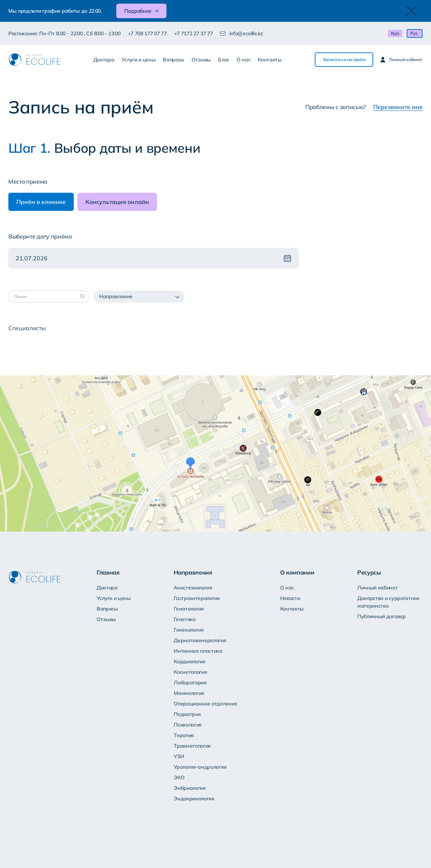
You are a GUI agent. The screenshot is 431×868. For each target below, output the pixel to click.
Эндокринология (194, 799)
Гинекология (189, 630)
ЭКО (179, 777)
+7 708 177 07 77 (147, 33)
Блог (224, 60)
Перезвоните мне (398, 107)
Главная (108, 572)
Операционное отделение (205, 704)
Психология (188, 725)
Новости (290, 598)
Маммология (189, 693)
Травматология (192, 746)
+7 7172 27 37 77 (194, 33)
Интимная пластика (198, 651)
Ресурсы (369, 572)
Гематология (189, 609)
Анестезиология (193, 588)
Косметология (190, 672)
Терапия (184, 735)
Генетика (185, 619)
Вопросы (174, 60)
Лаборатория (190, 683)
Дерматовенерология (200, 640)
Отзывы (201, 60)
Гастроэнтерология (197, 598)
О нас (243, 60)
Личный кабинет (378, 588)
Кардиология (189, 661)
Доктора (104, 60)
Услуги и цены (138, 60)
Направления (193, 572)
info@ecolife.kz (246, 33)
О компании (297, 572)
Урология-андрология (200, 767)
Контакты (269, 60)
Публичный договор (382, 616)
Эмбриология (190, 788)
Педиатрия (187, 714)
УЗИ (179, 756)
